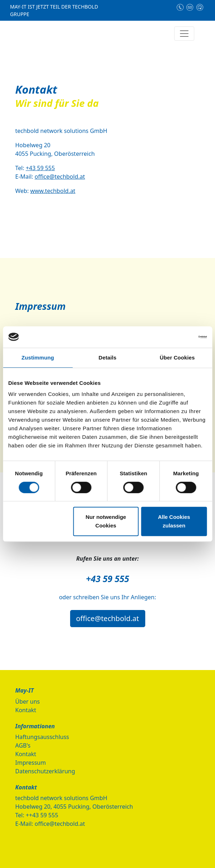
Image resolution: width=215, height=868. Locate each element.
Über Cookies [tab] (177, 358)
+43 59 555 (40, 168)
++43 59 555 (42, 815)
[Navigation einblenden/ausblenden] (184, 34)
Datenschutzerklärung (45, 771)
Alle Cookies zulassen (174, 521)
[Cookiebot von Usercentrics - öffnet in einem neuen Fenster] (175, 337)
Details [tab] (108, 358)
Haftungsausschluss (42, 737)
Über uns (28, 701)
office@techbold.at (60, 177)
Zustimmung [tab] (38, 358)
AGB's (23, 745)
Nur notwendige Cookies (106, 521)
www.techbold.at (53, 191)
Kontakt (26, 710)
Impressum (31, 763)
